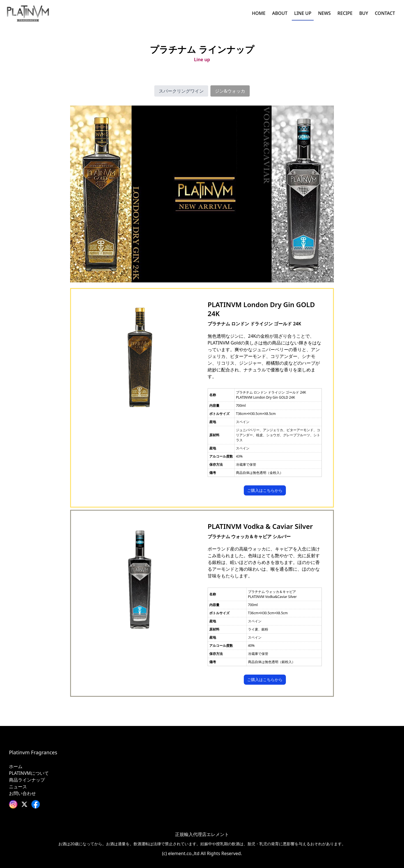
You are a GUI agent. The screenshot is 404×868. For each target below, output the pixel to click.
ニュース (18, 787)
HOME (259, 13)
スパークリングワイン (181, 91)
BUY (364, 13)
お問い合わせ (22, 793)
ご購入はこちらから (265, 490)
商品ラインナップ (27, 780)
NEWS (324, 13)
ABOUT (280, 13)
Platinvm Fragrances (33, 752)
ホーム (16, 766)
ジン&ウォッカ (230, 91)
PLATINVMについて (29, 773)
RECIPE (345, 13)
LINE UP (303, 13)
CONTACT (385, 13)
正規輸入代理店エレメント (202, 834)
